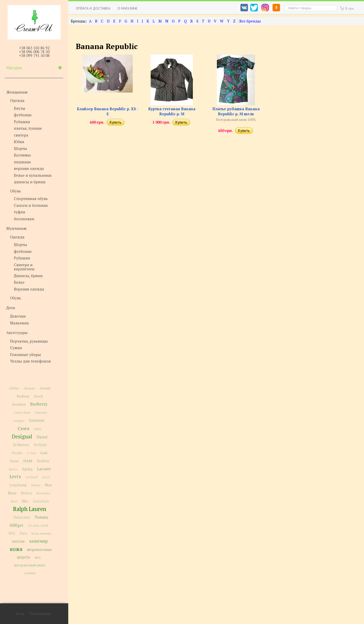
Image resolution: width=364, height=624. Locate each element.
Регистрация (40, 614)
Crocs (24, 428)
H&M (28, 461)
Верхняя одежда (29, 289)
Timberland (21, 517)
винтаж (18, 541)
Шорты (20, 148)
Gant (44, 453)
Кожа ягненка (41, 533)
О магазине (128, 8)
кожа (16, 549)
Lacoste (44, 469)
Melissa (26, 493)
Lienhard (32, 477)
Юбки (19, 142)
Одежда (17, 100)
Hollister (43, 461)
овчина (30, 573)
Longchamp (18, 485)
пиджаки (22, 162)
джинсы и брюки (30, 182)
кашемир (39, 541)
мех (38, 557)
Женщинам (17, 92)
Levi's (15, 476)
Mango (36, 485)
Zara (23, 533)
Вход (20, 614)
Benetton (19, 404)
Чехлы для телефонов (30, 361)
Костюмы (22, 155)
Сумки (16, 348)
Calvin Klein (22, 413)
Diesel (42, 437)
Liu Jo (46, 477)
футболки (23, 115)
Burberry (39, 404)
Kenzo (13, 469)
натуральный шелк (30, 565)
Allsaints (29, 388)
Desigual (22, 437)
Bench (38, 396)
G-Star (31, 453)
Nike (25, 501)
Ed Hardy (40, 445)
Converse (37, 420)
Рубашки (22, 122)
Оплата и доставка (93, 8)
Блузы (20, 108)
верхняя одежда (29, 168)
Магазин (34, 68)
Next (14, 501)
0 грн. (350, 8)
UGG (12, 533)
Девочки (18, 316)
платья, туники (28, 128)
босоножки (24, 219)
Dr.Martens (21, 445)
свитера (21, 135)
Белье (19, 282)
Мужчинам (16, 228)
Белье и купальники (33, 175)
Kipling (27, 469)
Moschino (43, 493)
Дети (11, 308)
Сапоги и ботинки (31, 205)
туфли (20, 212)
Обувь (16, 191)
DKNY (38, 429)
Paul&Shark (41, 501)
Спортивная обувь (31, 198)
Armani (45, 388)
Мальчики (19, 323)
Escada (17, 453)
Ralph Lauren (30, 509)
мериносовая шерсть (34, 553)
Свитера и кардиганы (24, 267)
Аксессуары (17, 332)
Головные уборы (26, 354)
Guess (14, 461)
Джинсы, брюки (28, 276)
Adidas (14, 388)
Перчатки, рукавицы (29, 341)
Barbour (23, 396)
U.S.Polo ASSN (38, 525)
